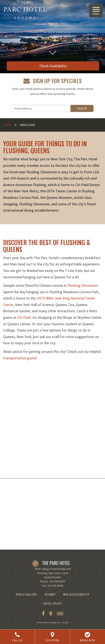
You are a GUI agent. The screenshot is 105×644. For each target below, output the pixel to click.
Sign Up (82, 108)
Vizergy (65, 622)
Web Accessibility (76, 594)
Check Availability (53, 66)
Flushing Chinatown (83, 285)
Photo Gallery (26, 594)
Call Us (17, 637)
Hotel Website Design (47, 622)
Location (52, 637)
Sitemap (50, 594)
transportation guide (19, 358)
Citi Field (24, 317)
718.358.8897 (57, 581)
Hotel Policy (53, 603)
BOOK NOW (88, 637)
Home (7, 125)
